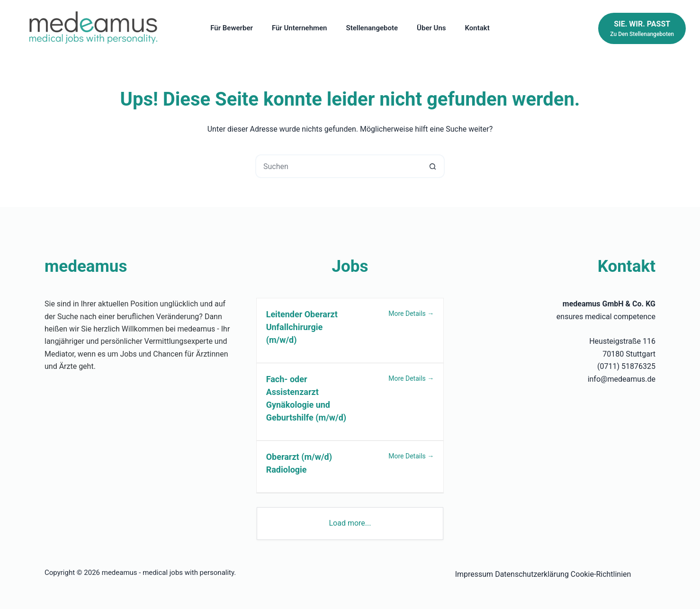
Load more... (350, 523)
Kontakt (477, 28)
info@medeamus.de (622, 379)
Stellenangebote (372, 28)
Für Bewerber (232, 28)
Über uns (431, 28)
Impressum (474, 574)
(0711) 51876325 (626, 366)
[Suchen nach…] (338, 166)
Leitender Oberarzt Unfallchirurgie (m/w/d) (302, 327)
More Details (411, 313)
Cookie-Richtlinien (601, 574)
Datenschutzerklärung (532, 574)
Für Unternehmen (300, 28)
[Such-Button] (433, 166)
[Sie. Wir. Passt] (642, 28)
